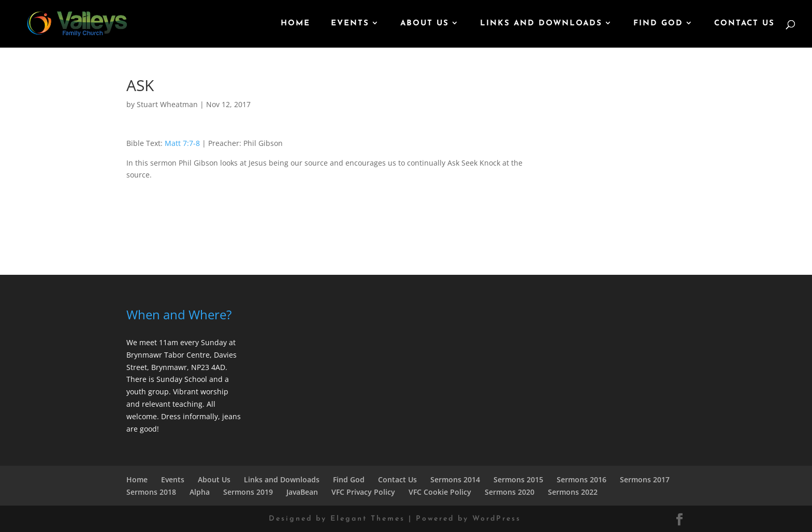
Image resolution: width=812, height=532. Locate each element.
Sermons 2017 (645, 479)
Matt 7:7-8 (182, 143)
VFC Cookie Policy (440, 492)
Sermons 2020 (510, 492)
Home (295, 24)
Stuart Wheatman (167, 104)
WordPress (497, 519)
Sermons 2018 (151, 492)
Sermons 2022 (573, 492)
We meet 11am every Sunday (177, 342)
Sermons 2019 (248, 492)
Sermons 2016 (582, 479)
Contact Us (744, 24)
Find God (658, 24)
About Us (425, 24)
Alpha (200, 492)
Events (350, 24)
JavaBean (302, 492)
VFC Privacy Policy (363, 492)
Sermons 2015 (518, 479)
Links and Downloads (541, 24)
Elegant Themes (368, 519)
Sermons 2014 (455, 479)
